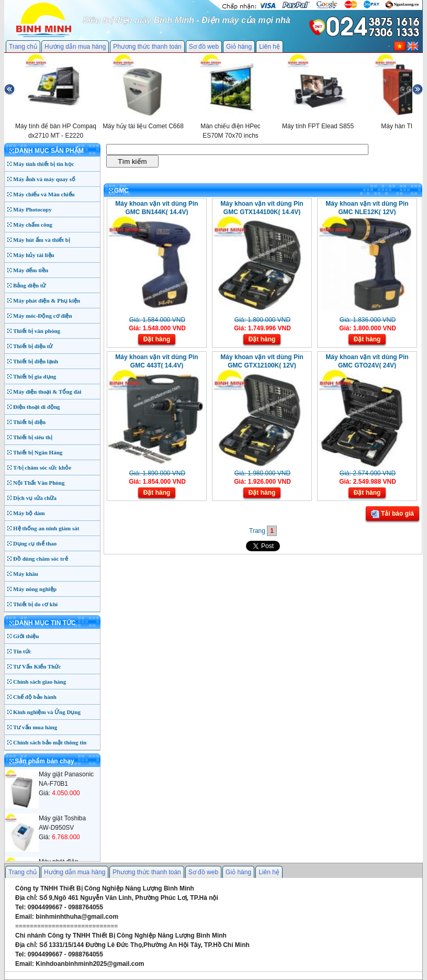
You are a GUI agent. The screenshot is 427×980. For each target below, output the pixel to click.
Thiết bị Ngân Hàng (38, 452)
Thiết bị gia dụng (35, 376)
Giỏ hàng (239, 47)
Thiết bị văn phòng (37, 331)
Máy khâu (26, 574)
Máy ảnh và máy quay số (44, 179)
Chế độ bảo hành (35, 697)
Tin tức (22, 651)
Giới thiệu (26, 636)
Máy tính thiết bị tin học (44, 164)
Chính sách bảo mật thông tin (50, 742)
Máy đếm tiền (31, 270)
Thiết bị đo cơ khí (35, 604)
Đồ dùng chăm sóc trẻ (41, 559)
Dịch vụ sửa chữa (35, 498)
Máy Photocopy (32, 209)
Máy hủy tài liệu (34, 255)
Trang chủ (23, 47)
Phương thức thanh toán (147, 47)
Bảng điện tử (29, 285)
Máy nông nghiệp (35, 589)
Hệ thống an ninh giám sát (46, 528)
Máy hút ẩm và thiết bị (42, 240)
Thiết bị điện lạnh (36, 361)
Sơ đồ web (204, 47)
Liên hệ (269, 47)
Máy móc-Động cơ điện (43, 316)
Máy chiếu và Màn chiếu (44, 194)
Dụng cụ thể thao (35, 543)
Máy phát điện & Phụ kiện (47, 300)
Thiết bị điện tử (33, 346)
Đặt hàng (157, 339)
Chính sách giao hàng (40, 682)
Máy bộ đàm (29, 513)
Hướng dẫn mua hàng (75, 47)
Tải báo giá (392, 514)
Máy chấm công (33, 225)
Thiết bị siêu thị (33, 437)
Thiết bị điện (29, 422)
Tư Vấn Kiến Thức (37, 666)
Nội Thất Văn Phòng (39, 483)
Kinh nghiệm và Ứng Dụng (47, 712)
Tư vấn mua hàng (35, 727)
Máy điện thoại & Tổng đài (47, 392)
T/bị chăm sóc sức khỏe (42, 467)
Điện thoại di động (37, 407)
